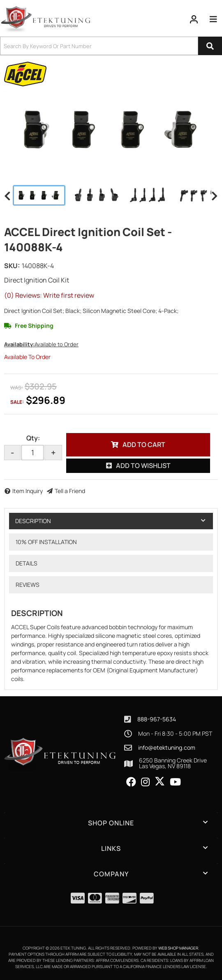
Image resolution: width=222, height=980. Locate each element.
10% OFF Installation (46, 542)
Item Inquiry (28, 491)
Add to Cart (144, 445)
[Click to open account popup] (194, 19)
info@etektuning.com (167, 748)
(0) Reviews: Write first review (49, 295)
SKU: (12, 266)
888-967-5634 (157, 719)
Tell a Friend (70, 491)
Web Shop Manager (178, 948)
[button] (111, 46)
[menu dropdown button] (213, 19)
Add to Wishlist (143, 466)
